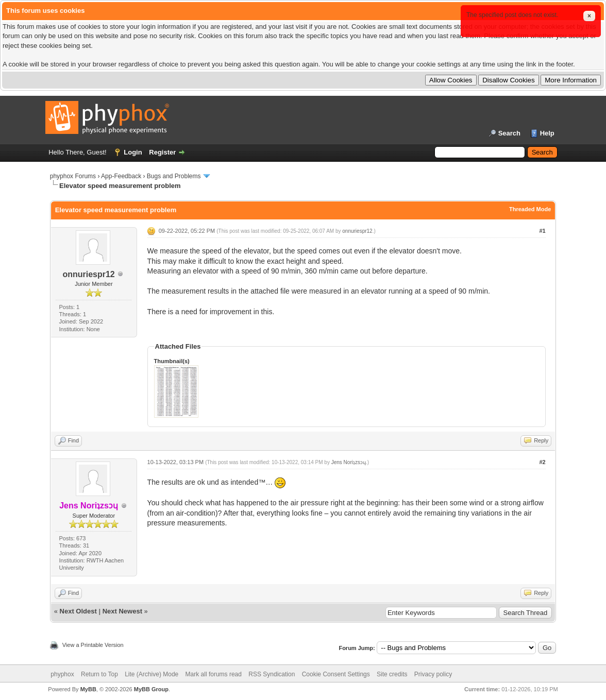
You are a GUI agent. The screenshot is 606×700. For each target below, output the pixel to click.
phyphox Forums (73, 176)
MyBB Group (151, 689)
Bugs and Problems (174, 176)
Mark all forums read (214, 674)
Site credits (392, 674)
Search (509, 133)
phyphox (62, 674)
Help (547, 133)
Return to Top (99, 674)
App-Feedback (121, 176)
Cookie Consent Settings (336, 674)
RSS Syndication (272, 674)
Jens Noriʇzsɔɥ (349, 462)
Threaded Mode (530, 209)
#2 (542, 462)
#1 (542, 231)
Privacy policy (433, 674)
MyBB (88, 689)
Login (133, 152)
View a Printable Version (93, 645)
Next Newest (122, 611)
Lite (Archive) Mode (151, 674)
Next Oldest (78, 611)
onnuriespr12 (88, 274)
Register (162, 152)
